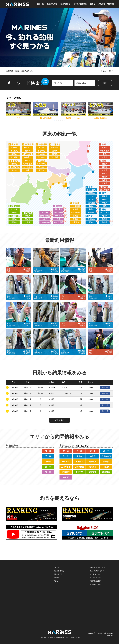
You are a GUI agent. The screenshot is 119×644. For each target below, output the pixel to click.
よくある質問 (42, 637)
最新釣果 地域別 (59, 571)
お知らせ (56, 568)
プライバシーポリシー (73, 637)
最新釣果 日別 (58, 574)
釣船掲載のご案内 (96, 581)
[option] (59, 38)
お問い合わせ (60, 637)
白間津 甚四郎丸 (101, 118)
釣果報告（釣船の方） (107, 4)
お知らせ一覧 (106, 71)
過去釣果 (105, 387)
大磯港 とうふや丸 (73, 118)
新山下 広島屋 (46, 118)
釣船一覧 (40, 4)
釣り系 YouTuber (95, 574)
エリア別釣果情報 (80, 4)
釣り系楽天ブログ (96, 578)
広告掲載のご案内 (96, 584)
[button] (111, 111)
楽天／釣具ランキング (97, 571)
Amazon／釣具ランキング (98, 568)
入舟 (18, 118)
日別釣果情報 (65, 4)
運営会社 (51, 637)
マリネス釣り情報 (101, 633)
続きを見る (59, 420)
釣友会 (93, 4)
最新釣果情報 (52, 4)
